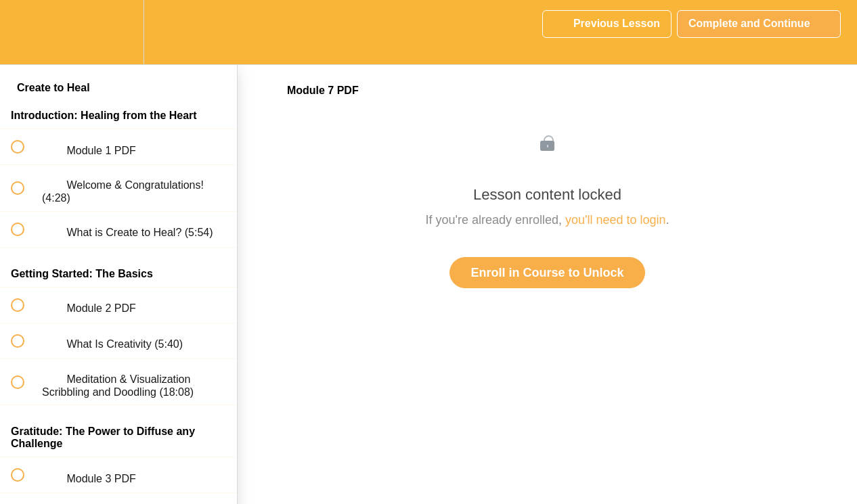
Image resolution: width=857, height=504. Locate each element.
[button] (25, 32)
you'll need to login (616, 220)
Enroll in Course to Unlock (547, 273)
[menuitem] (118, 32)
